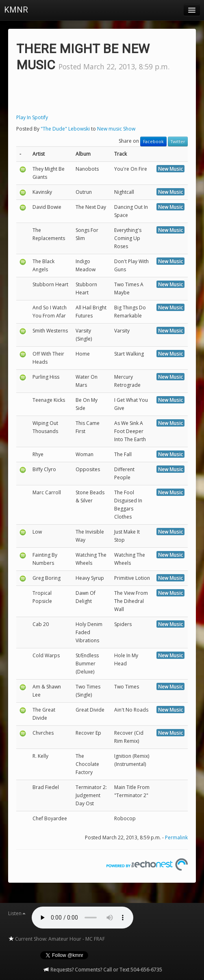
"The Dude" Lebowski (65, 129)
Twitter (178, 142)
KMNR (16, 10)
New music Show (116, 129)
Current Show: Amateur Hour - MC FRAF (56, 939)
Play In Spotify (32, 117)
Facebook (153, 142)
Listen (17, 913)
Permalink (176, 837)
